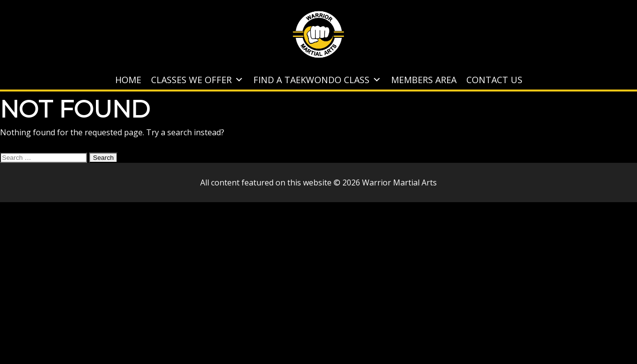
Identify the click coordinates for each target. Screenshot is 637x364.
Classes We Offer (197, 80)
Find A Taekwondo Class (317, 80)
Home (128, 80)
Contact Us (494, 80)
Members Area (424, 80)
